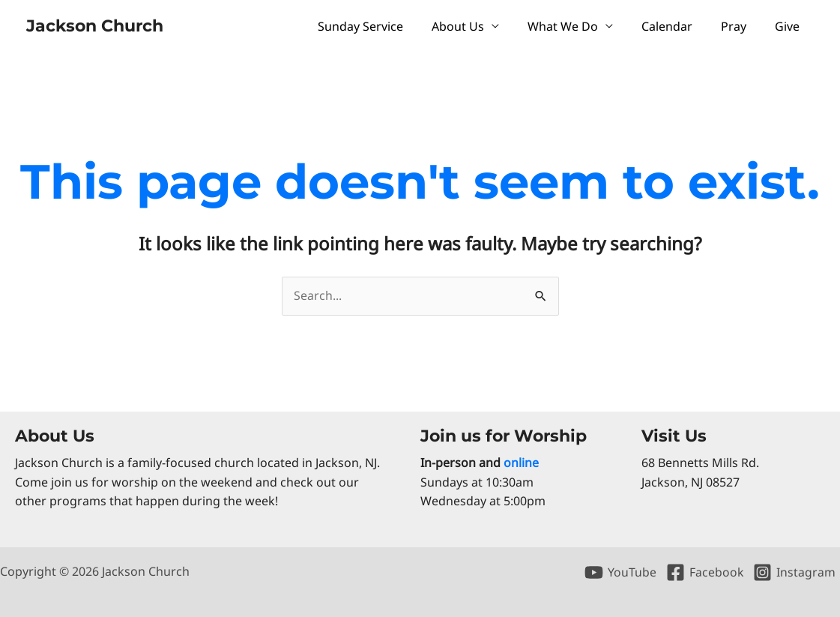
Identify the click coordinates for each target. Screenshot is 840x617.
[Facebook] (704, 572)
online (521, 463)
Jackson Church (95, 26)
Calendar (678, 26)
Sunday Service (385, 26)
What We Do (578, 26)
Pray (740, 26)
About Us (478, 26)
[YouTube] (620, 572)
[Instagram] (794, 572)
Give (789, 26)
